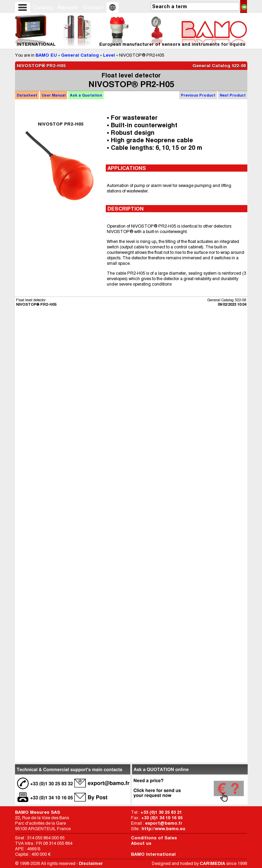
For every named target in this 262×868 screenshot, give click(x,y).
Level (109, 55)
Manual (54, 95)
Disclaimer (91, 863)
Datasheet (27, 95)
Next (233, 95)
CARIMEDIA (212, 863)
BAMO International (153, 854)
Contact (93, 8)
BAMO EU (46, 55)
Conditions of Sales (154, 838)
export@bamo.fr (164, 823)
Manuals (68, 8)
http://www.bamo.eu (163, 829)
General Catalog (80, 55)
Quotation (86, 95)
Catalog (43, 8)
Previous (198, 95)
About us (141, 843)
